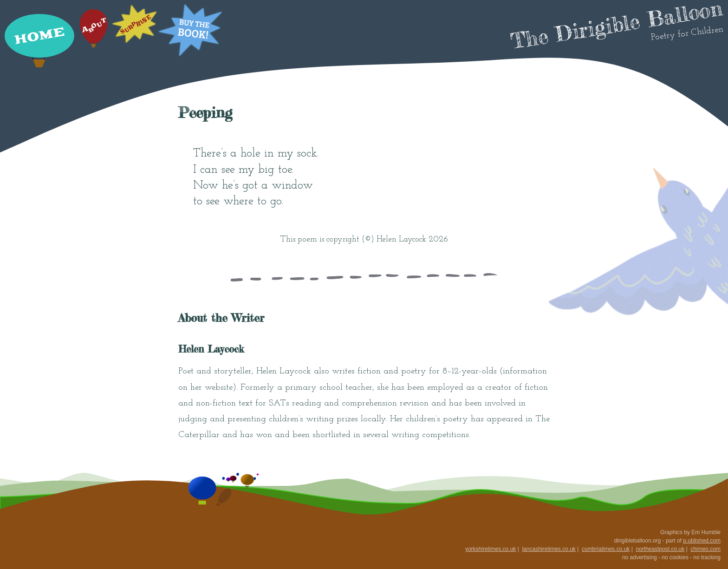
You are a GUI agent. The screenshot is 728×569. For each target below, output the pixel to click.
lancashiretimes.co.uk (549, 549)
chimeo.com (705, 549)
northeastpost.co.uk (660, 549)
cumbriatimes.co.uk (606, 549)
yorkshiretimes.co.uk (491, 549)
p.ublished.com (702, 541)
